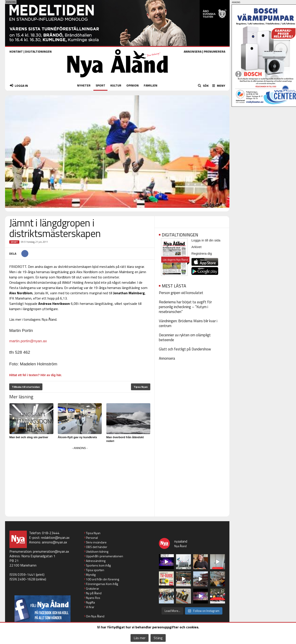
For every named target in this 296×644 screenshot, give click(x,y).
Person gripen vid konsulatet (181, 293)
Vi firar (90, 607)
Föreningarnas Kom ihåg (102, 584)
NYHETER (84, 85)
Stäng (158, 638)
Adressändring (96, 561)
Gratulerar (93, 588)
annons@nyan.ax (54, 542)
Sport (14, 242)
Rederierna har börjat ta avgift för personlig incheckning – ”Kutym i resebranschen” (185, 307)
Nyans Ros (93, 598)
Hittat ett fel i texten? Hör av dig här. (36, 375)
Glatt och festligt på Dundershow (185, 349)
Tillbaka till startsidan (26, 387)
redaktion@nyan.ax (55, 537)
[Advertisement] (80, 482)
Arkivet (196, 247)
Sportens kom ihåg (98, 565)
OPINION (133, 85)
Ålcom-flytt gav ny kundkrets (77, 437)
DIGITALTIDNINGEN (38, 51)
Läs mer (140, 638)
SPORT (100, 85)
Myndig (91, 575)
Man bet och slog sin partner (29, 437)
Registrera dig (202, 253)
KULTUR (116, 85)
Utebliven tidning (97, 551)
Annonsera (167, 358)
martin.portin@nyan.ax (28, 341)
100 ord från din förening (103, 579)
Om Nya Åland (95, 616)
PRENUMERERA (214, 51)
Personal (92, 538)
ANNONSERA (193, 51)
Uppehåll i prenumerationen (104, 556)
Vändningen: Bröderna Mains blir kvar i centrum (188, 323)
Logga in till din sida (206, 240)
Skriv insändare (96, 542)
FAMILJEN (151, 85)
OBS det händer (97, 547)
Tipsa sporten (95, 570)
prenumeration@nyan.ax (51, 551)
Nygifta (90, 602)
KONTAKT (16, 51)
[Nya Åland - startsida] (118, 78)
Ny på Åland (94, 593)
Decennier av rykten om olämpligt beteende (185, 337)
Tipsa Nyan (141, 387)
